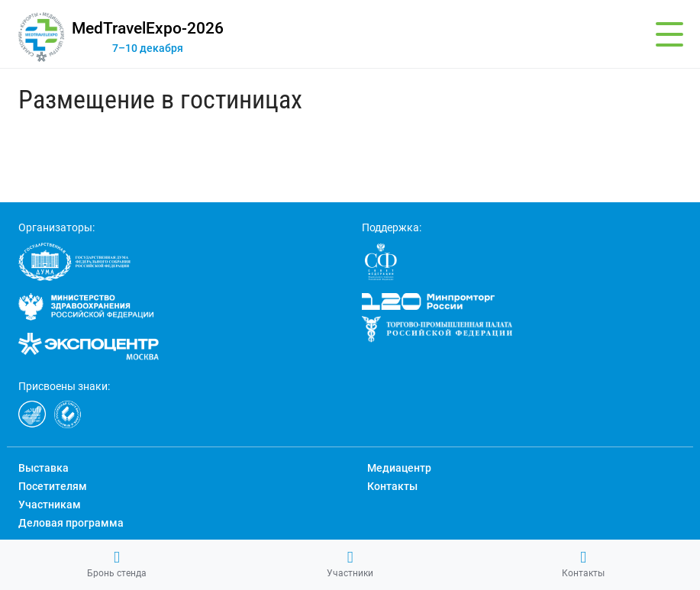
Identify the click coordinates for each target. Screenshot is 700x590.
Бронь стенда (117, 564)
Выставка (44, 468)
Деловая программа (71, 523)
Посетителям (53, 486)
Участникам (50, 505)
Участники (350, 564)
